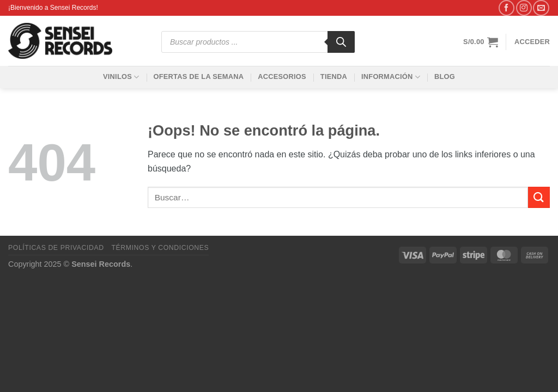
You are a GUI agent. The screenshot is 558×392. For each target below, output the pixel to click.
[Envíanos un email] (541, 8)
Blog (445, 76)
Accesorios (282, 76)
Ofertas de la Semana (198, 76)
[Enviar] (539, 197)
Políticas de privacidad (56, 248)
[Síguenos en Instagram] (524, 8)
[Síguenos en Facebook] (507, 8)
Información (391, 77)
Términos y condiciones (160, 248)
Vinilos (121, 77)
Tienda (334, 76)
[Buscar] (341, 42)
